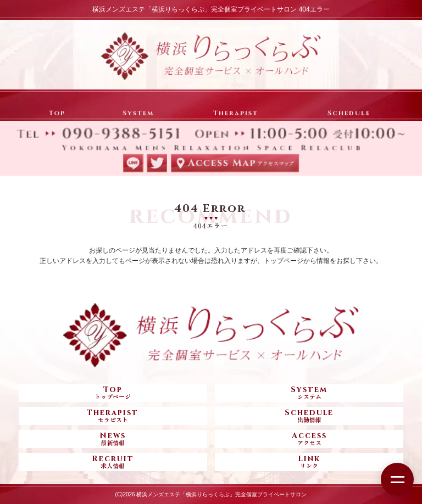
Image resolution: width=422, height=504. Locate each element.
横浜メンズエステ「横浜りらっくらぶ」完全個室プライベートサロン (221, 494)
